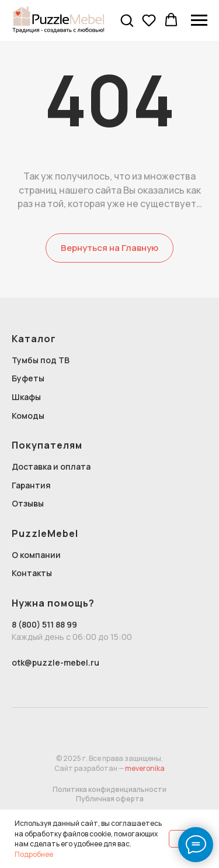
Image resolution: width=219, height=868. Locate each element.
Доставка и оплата (51, 466)
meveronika (145, 768)
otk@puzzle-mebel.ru (55, 662)
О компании (36, 555)
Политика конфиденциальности (109, 789)
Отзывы (28, 503)
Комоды (28, 416)
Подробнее (34, 854)
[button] (127, 20)
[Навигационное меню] (199, 20)
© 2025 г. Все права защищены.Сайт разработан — (109, 763)
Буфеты (28, 378)
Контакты (32, 573)
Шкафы (26, 397)
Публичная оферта (110, 799)
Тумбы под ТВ (41, 360)
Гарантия (31, 485)
